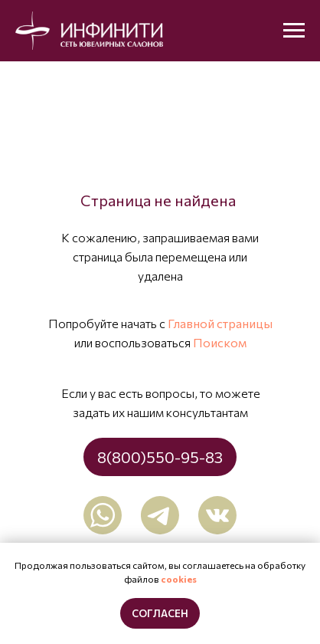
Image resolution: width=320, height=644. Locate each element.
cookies (179, 579)
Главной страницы (220, 323)
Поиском (220, 342)
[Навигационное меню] (294, 31)
